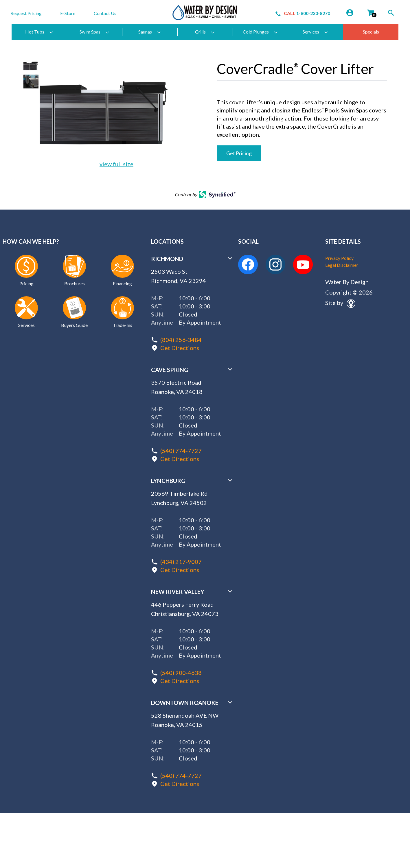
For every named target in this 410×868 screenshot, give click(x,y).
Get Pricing (239, 153)
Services (316, 32)
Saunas (150, 32)
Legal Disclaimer (342, 265)
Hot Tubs (39, 32)
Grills (205, 32)
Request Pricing (26, 13)
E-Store (68, 13)
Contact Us (105, 13)
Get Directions (180, 348)
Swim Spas (95, 32)
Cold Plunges (260, 32)
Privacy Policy (339, 258)
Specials (371, 32)
